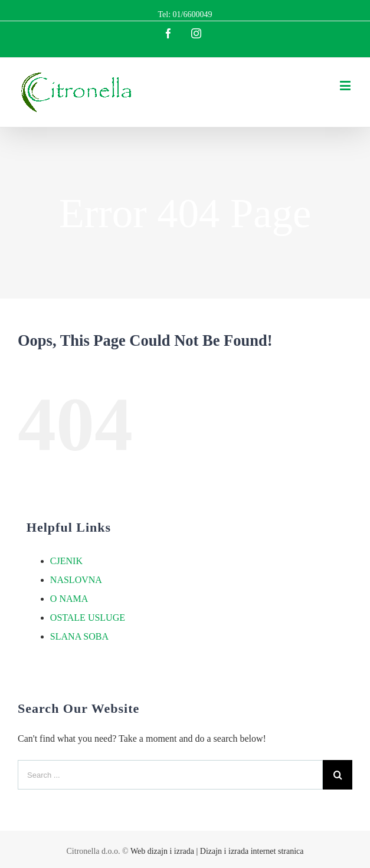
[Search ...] (170, 775)
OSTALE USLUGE (88, 618)
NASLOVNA (76, 580)
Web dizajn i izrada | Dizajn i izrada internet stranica (217, 851)
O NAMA (69, 599)
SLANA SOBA (79, 636)
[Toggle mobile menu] (346, 85)
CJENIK (66, 561)
